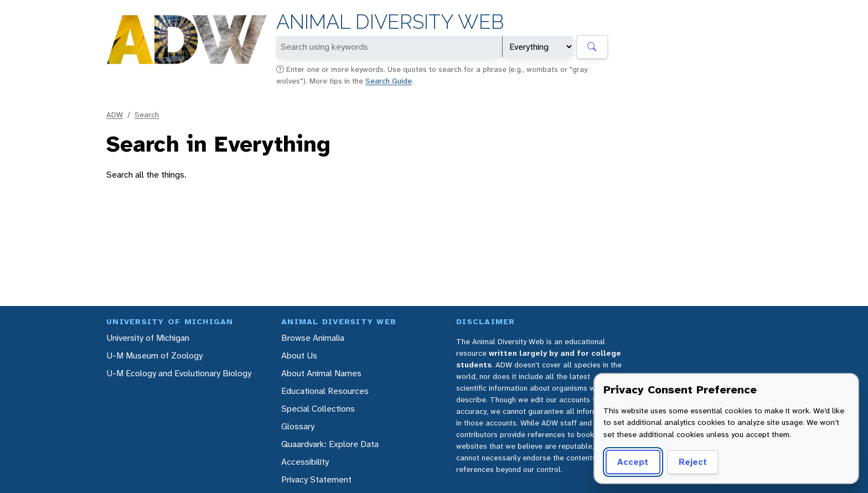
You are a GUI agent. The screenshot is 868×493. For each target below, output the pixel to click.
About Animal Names (321, 373)
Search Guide (389, 81)
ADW (115, 115)
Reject (693, 462)
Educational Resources (325, 391)
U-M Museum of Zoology (154, 356)
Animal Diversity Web (390, 22)
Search (147, 115)
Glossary (298, 426)
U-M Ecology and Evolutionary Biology (179, 373)
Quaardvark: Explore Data (330, 444)
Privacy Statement (316, 479)
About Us (299, 356)
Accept (633, 462)
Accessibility (305, 462)
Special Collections (318, 409)
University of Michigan (148, 338)
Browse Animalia (313, 338)
